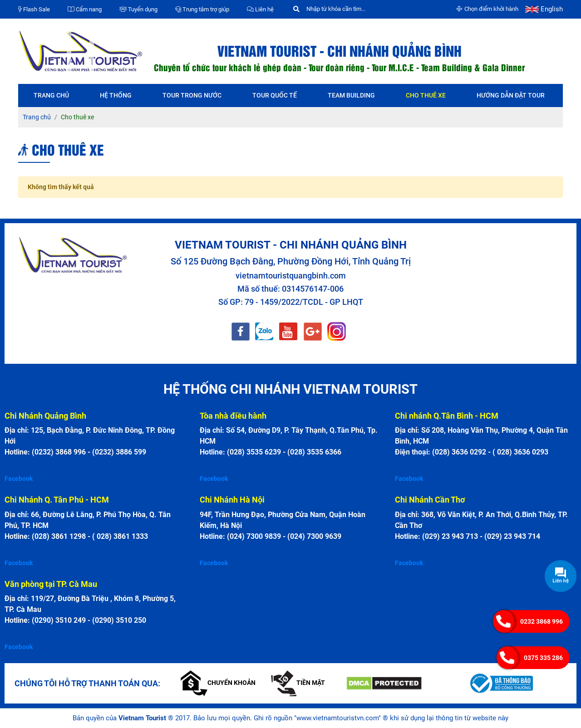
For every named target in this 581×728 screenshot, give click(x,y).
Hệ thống (116, 95)
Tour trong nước (192, 95)
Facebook (19, 479)
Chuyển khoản (218, 683)
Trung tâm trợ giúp (202, 9)
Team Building (351, 95)
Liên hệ (260, 9)
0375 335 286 (543, 658)
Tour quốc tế (275, 95)
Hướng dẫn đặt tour (511, 95)
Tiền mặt (298, 683)
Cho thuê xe (426, 95)
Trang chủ (51, 95)
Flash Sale (34, 9)
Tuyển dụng (138, 9)
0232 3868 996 (542, 621)
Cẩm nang (85, 9)
